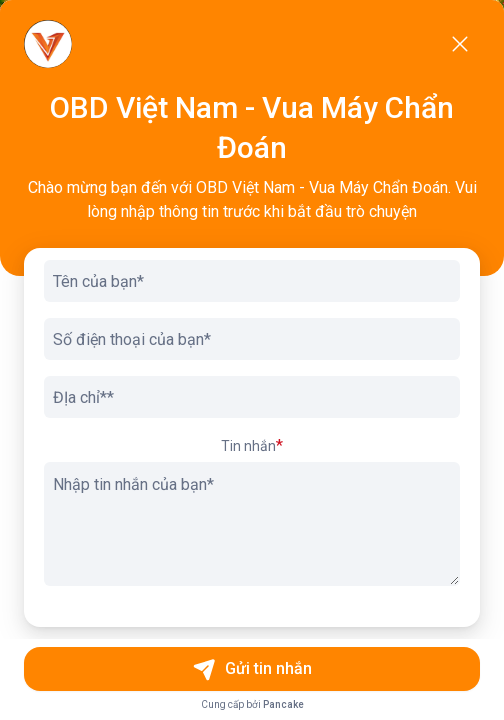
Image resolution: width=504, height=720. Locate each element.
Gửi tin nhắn (252, 669)
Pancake (283, 704)
